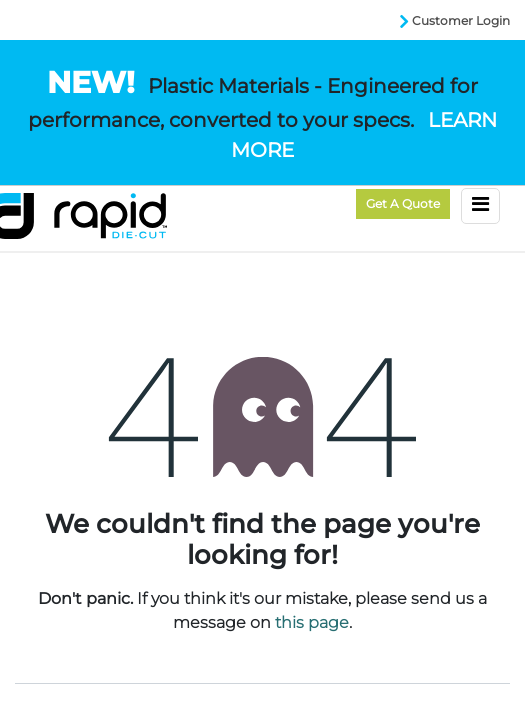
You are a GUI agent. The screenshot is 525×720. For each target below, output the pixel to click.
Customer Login (461, 20)
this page (312, 622)
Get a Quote (403, 203)
